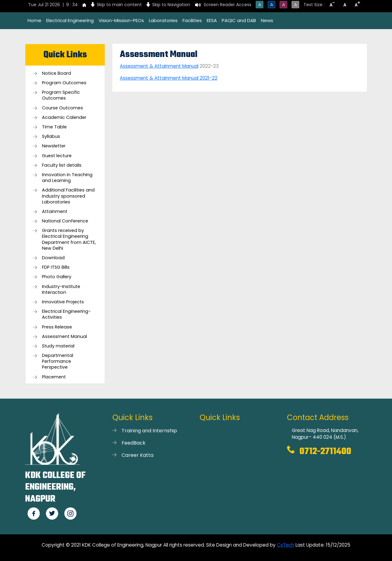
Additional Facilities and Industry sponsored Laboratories (68, 196)
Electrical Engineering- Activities (66, 314)
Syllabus (51, 136)
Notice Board (57, 73)
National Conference (65, 221)
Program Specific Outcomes (61, 95)
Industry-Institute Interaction (61, 290)
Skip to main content (119, 5)
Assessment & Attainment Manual (159, 66)
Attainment (55, 212)
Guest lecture (57, 156)
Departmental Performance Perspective (58, 361)
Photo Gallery (57, 277)
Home (34, 20)
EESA (212, 20)
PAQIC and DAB (239, 20)
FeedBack (134, 443)
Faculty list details (62, 165)
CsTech (286, 545)
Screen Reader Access (228, 5)
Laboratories (163, 20)
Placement (54, 377)
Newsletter (54, 146)
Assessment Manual (64, 337)
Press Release (57, 327)
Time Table (54, 127)
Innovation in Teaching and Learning (67, 178)
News (267, 20)
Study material (58, 346)
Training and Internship (149, 431)
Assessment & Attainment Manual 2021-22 (169, 78)
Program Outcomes (64, 83)
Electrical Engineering (70, 20)
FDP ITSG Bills (56, 267)
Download (53, 258)
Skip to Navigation (171, 5)
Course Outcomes (62, 108)
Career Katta (138, 455)
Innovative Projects (63, 302)
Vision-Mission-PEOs (121, 20)
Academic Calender (64, 118)
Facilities (192, 20)
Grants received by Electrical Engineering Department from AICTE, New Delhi (69, 239)
